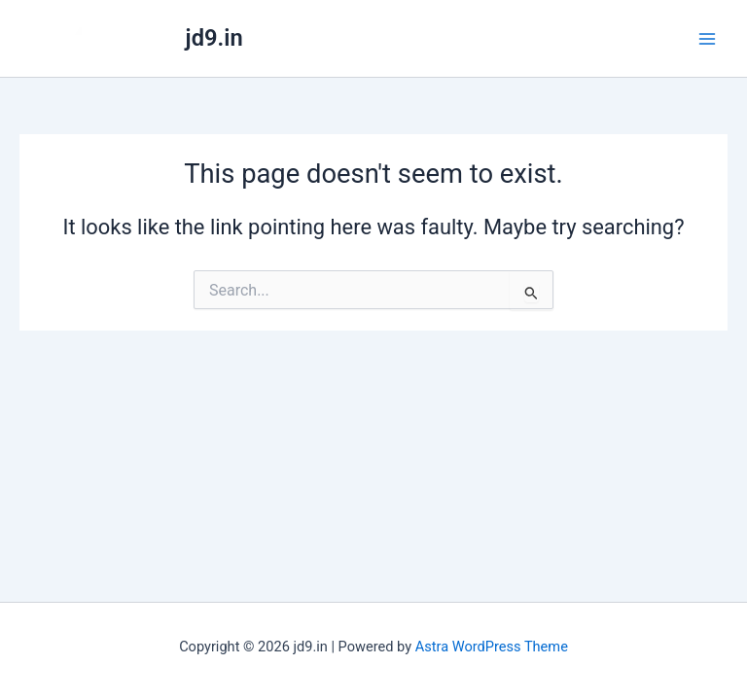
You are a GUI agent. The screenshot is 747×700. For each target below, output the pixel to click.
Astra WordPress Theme (492, 647)
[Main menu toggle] (707, 39)
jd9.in (214, 38)
